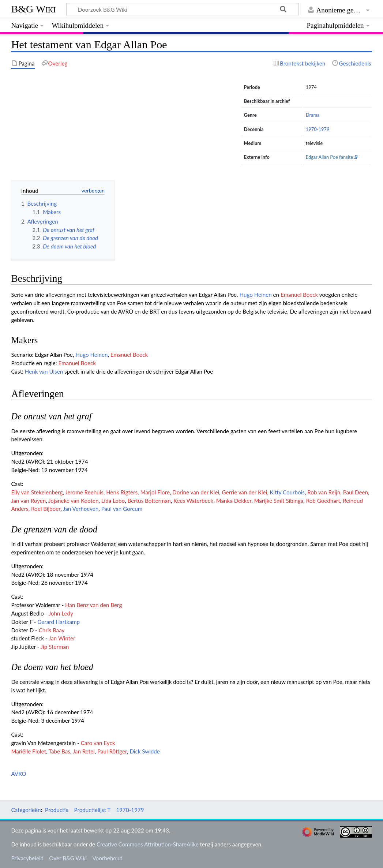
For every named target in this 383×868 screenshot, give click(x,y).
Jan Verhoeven (81, 509)
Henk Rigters (122, 492)
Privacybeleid (27, 858)
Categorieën (26, 810)
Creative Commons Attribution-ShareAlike (148, 844)
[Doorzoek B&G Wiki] (182, 9)
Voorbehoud (107, 858)
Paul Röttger (112, 751)
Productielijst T (93, 810)
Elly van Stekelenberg (37, 492)
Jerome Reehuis (84, 492)
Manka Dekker (234, 501)
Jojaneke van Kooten (73, 501)
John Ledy (61, 613)
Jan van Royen (28, 501)
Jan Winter (62, 638)
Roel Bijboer (46, 509)
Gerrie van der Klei (244, 492)
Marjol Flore (155, 492)
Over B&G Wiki (68, 858)
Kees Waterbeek (193, 501)
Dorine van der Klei (196, 492)
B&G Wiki (33, 9)
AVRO (18, 774)
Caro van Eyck (98, 743)
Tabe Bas (59, 751)
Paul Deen (356, 492)
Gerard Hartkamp (59, 622)
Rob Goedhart (323, 501)
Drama (313, 115)
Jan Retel (84, 751)
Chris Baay (52, 630)
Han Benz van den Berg (93, 605)
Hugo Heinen (256, 295)
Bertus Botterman (149, 501)
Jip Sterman (55, 647)
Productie (57, 810)
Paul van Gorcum (122, 509)
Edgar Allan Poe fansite (330, 157)
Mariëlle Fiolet (29, 751)
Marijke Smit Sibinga (279, 501)
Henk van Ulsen (44, 371)
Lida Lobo (113, 501)
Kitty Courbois (287, 492)
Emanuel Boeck (299, 295)
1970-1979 (318, 129)
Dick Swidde (144, 751)
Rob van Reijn (324, 492)
